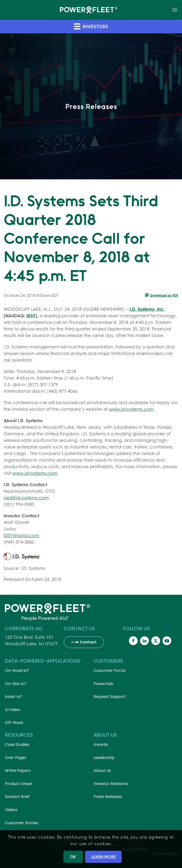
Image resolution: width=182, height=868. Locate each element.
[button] (175, 10)
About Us (102, 771)
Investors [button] (91, 26)
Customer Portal (110, 671)
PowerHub (103, 684)
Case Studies (17, 745)
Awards (101, 745)
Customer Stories (22, 823)
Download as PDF (161, 295)
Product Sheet (19, 784)
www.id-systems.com (131, 409)
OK (73, 857)
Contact (88, 642)
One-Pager (16, 758)
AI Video (13, 710)
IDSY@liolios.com (21, 535)
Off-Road (14, 723)
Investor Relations (111, 784)
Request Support (110, 697)
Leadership (104, 758)
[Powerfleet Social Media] (133, 641)
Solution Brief (17, 797)
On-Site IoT (16, 684)
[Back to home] (89, 10)
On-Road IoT (17, 671)
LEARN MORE (103, 857)
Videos (11, 810)
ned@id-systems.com (26, 498)
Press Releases (108, 797)
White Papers (18, 771)
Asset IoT (14, 697)
